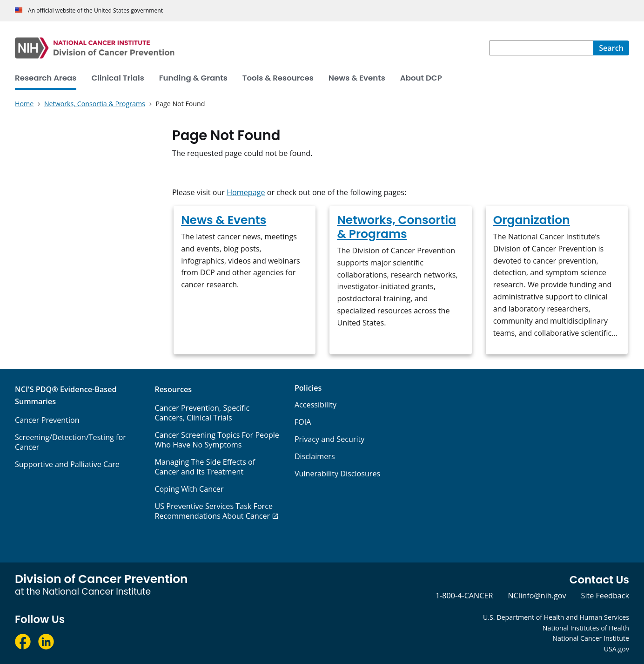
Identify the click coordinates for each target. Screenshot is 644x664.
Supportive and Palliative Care (67, 464)
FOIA (303, 422)
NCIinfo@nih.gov (537, 596)
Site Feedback (605, 596)
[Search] (611, 48)
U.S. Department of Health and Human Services (556, 617)
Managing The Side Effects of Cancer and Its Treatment (205, 467)
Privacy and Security (330, 439)
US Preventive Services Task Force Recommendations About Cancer (214, 511)
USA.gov (617, 649)
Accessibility (315, 405)
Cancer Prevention (47, 420)
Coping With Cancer (189, 489)
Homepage (246, 192)
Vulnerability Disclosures (337, 474)
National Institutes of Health (586, 628)
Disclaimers (315, 456)
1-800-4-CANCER (464, 596)
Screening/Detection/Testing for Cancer (70, 442)
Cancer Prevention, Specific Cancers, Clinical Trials (202, 413)
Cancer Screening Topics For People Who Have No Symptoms (217, 440)
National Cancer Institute (591, 638)
